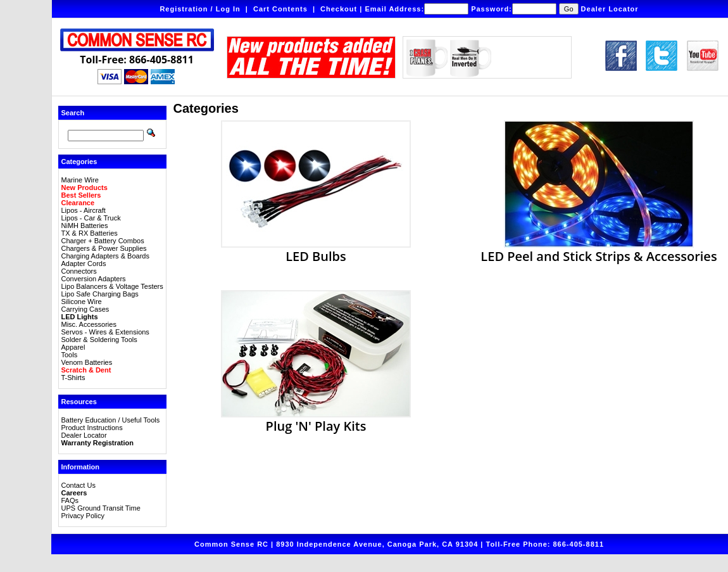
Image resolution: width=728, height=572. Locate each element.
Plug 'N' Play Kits (316, 419)
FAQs (70, 500)
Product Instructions (92, 428)
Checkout (339, 9)
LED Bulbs (316, 250)
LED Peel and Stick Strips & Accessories (599, 250)
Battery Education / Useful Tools (111, 420)
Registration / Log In (200, 9)
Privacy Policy (83, 516)
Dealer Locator (610, 9)
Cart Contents (280, 9)
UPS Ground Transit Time (101, 508)
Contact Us (78, 485)
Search (73, 113)
